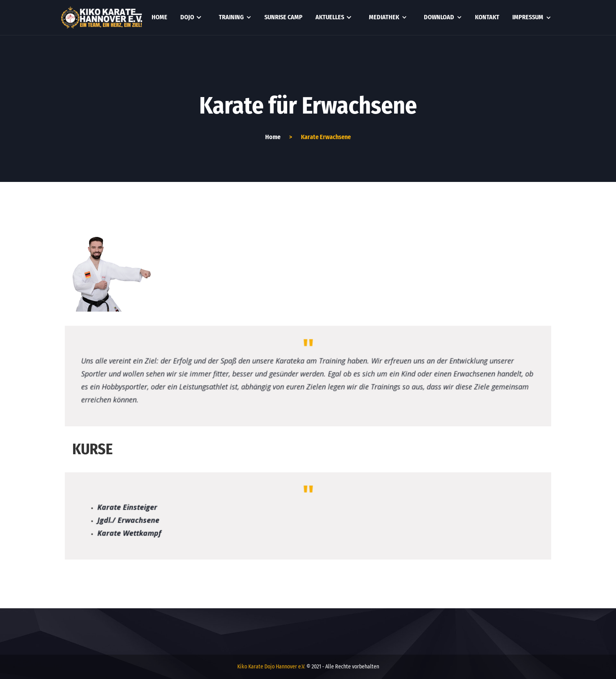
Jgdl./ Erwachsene (123, 520)
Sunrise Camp (283, 17)
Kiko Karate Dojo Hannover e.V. (271, 667)
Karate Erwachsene (326, 137)
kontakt (487, 17)
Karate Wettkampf (124, 533)
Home (159, 17)
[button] (191, 17)
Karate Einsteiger (122, 507)
